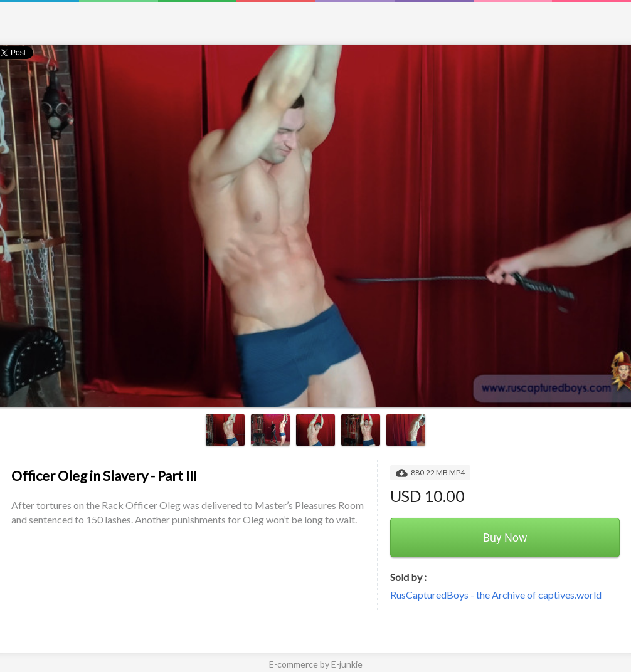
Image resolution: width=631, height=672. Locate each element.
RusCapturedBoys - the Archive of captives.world (496, 595)
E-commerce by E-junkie (316, 664)
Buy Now (505, 538)
